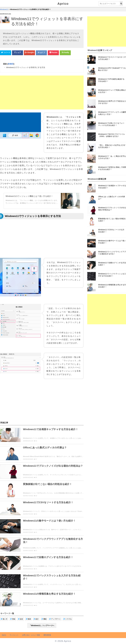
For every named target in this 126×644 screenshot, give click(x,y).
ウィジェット (14, 635)
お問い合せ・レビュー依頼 (31, 635)
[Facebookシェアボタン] (18, 53)
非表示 (11, 64)
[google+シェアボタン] (29, 53)
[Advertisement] (42, 92)
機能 (44, 619)
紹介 (36, 619)
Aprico (63, 4)
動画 (28, 619)
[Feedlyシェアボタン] (65, 53)
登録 (13, 619)
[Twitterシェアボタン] (6, 53)
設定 (21, 619)
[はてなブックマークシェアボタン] (41, 53)
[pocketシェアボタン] (53, 53)
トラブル (68, 619)
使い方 (4, 619)
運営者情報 (47, 635)
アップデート (55, 619)
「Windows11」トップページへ (42, 625)
